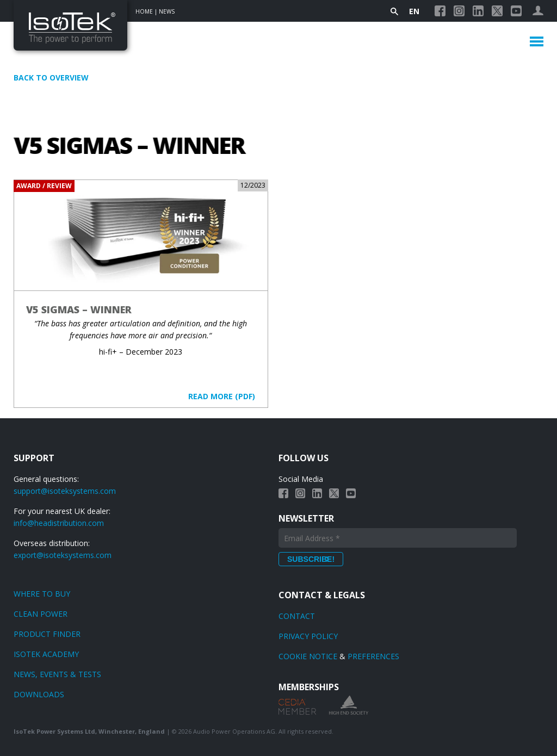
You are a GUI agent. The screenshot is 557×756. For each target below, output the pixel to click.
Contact (297, 616)
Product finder (47, 634)
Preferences (373, 656)
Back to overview (51, 78)
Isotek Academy (46, 654)
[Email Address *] (398, 538)
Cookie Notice (308, 656)
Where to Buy (42, 594)
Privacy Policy (308, 636)
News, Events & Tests (57, 674)
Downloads (39, 694)
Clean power (41, 614)
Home (144, 11)
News (167, 11)
